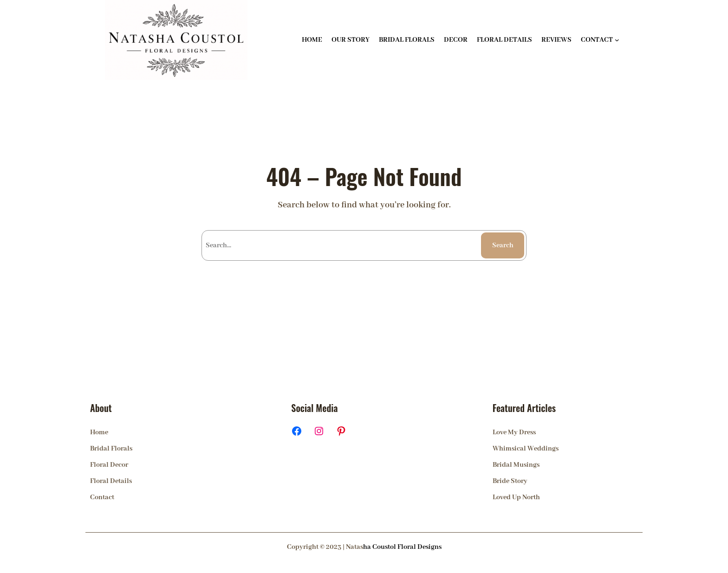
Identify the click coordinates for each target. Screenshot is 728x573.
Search (503, 245)
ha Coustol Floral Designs (402, 547)
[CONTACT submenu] (617, 40)
